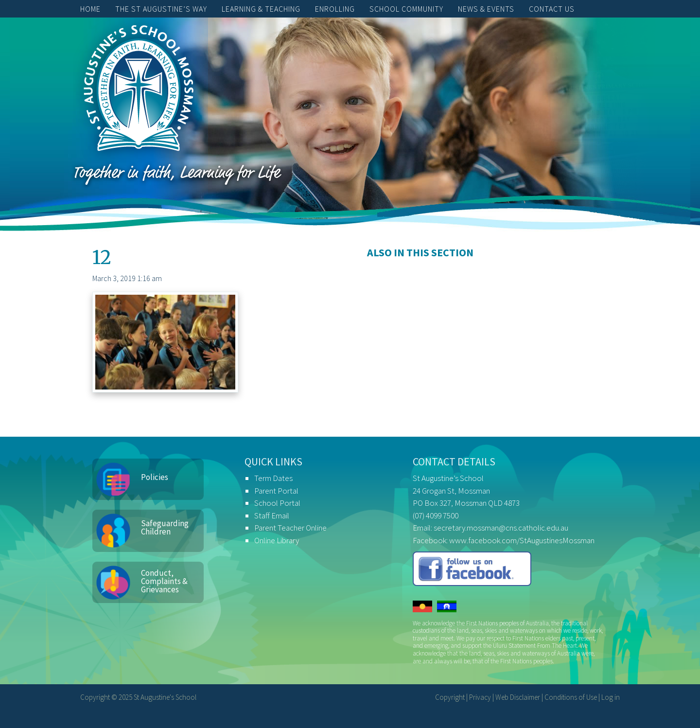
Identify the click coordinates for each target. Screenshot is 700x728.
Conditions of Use (571, 697)
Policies (155, 477)
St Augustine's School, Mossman (139, 90)
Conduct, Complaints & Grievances (164, 581)
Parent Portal (276, 491)
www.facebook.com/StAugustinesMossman (522, 540)
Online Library (277, 540)
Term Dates (273, 478)
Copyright (450, 697)
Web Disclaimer (518, 697)
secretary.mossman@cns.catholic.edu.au (501, 528)
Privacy (480, 697)
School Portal (277, 503)
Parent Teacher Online (290, 528)
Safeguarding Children (165, 527)
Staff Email (272, 515)
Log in (611, 697)
